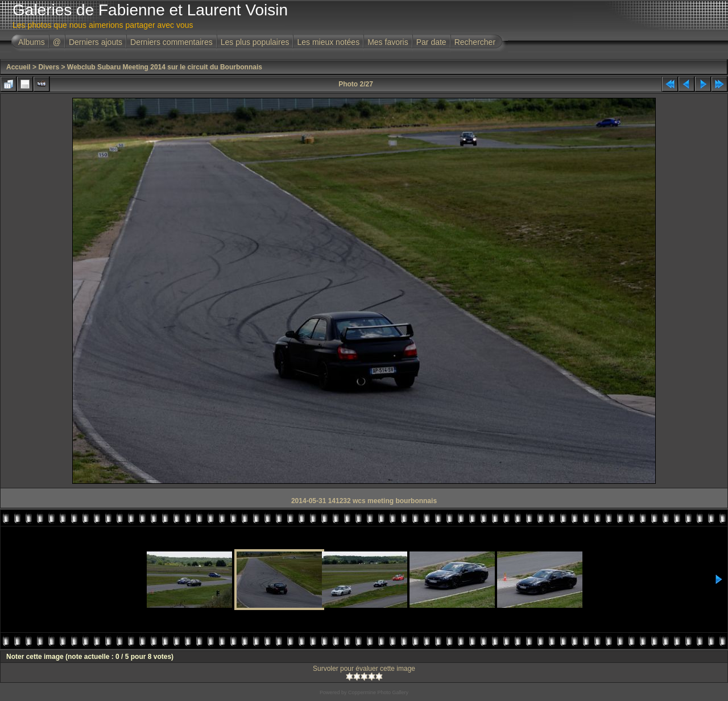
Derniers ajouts (96, 42)
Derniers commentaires (171, 42)
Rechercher (475, 42)
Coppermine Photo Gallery (378, 692)
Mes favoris (388, 42)
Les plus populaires (255, 42)
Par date (431, 42)
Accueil (18, 67)
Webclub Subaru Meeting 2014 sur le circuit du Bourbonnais (165, 67)
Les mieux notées (328, 42)
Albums (32, 42)
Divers (49, 67)
